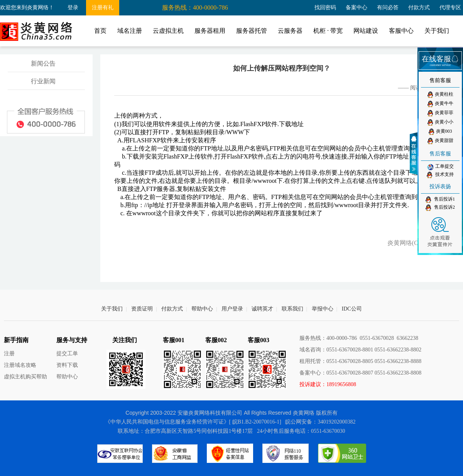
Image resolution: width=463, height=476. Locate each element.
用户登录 (232, 309)
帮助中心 (202, 309)
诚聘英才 (262, 309)
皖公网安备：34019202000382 (320, 422)
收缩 (415, 154)
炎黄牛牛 (440, 104)
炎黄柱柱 (440, 95)
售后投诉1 (440, 200)
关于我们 (112, 309)
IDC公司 (352, 309)
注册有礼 (103, 8)
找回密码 (325, 8)
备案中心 (357, 8)
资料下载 (67, 365)
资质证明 (142, 309)
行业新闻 (43, 81)
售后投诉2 (440, 208)
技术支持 (440, 175)
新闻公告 (43, 63)
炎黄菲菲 (440, 113)
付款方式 (419, 8)
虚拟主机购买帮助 (25, 377)
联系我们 (292, 309)
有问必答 (388, 8)
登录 (73, 8)
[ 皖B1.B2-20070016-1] (255, 422)
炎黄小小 (440, 122)
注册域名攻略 (20, 365)
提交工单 (67, 354)
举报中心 (323, 309)
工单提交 (440, 167)
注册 (9, 354)
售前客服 (440, 80)
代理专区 (450, 8)
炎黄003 (440, 132)
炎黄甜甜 (440, 141)
